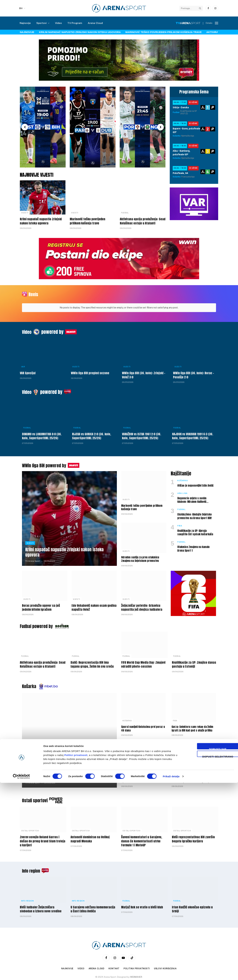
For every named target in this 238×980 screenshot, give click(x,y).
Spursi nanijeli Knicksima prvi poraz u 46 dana (143, 727)
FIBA (180, 524)
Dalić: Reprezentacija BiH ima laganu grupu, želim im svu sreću (92, 662)
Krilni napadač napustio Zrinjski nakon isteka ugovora (80, 32)
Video (58, 23)
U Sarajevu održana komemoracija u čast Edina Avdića (93, 907)
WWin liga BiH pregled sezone (90, 371)
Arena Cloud (95, 23)
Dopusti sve (210, 946)
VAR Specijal (28, 371)
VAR (23, 365)
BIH (21, 8)
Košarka (183, 478)
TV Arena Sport (33, 559)
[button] (25, 127)
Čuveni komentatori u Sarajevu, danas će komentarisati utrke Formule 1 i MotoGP (142, 839)
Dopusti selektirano (210, 953)
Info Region (28, 899)
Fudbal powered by (38, 624)
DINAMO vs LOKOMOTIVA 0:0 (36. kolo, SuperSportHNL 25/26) (42, 434)
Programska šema (194, 92)
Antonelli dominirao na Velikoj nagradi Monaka (90, 837)
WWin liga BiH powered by (46, 463)
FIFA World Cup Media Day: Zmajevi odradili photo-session (143, 662)
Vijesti (25, 213)
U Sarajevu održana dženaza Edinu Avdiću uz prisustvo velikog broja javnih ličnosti (191, 778)
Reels (34, 294)
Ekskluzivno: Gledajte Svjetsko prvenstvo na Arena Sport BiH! (195, 514)
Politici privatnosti (76, 952)
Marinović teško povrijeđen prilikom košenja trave (163, 32)
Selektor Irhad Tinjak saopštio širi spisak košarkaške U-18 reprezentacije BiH (141, 778)
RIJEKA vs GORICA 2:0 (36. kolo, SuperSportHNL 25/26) (92, 434)
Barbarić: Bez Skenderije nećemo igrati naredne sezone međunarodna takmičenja (66, 772)
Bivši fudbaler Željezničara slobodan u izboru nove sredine (41, 907)
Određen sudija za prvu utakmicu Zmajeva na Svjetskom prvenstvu (140, 557)
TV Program (75, 23)
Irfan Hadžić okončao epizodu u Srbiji (192, 907)
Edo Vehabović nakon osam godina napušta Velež (94, 606)
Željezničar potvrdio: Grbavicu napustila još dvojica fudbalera (142, 606)
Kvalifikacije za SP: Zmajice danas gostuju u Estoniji (194, 662)
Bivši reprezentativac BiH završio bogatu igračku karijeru (193, 837)
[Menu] (217, 23)
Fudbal (125, 213)
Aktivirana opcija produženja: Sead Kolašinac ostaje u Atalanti (143, 221)
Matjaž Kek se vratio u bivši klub (142, 905)
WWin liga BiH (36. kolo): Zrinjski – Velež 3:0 (144, 373)
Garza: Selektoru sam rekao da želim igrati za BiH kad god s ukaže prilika (192, 727)
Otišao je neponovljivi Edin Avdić (195, 483)
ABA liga (182, 491)
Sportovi (41, 23)
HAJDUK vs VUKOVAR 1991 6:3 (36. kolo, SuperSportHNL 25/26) (193, 434)
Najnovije (25, 23)
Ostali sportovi (36, 798)
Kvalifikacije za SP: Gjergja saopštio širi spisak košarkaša (195, 531)
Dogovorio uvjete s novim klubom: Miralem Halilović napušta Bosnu (192, 498)
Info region (32, 869)
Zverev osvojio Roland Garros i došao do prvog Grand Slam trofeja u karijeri (43, 839)
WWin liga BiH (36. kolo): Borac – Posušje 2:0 (194, 373)
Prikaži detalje (171, 973)
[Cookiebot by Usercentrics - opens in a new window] (21, 974)
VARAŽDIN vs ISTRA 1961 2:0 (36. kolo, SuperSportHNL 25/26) (142, 434)
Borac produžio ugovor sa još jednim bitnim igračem (41, 606)
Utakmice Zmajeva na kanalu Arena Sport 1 (193, 547)
